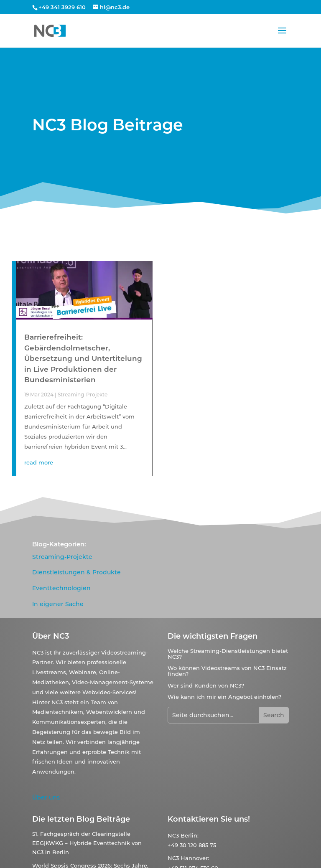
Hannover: (195, 858)
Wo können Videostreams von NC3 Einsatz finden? (227, 671)
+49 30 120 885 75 (192, 845)
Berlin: (190, 835)
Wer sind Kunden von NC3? (206, 685)
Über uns (46, 797)
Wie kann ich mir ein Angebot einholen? (224, 697)
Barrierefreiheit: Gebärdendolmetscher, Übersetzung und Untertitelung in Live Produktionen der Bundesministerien (83, 358)
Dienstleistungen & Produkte (76, 572)
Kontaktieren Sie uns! (209, 819)
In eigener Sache (58, 604)
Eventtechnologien (61, 588)
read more (39, 462)
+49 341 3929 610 (62, 7)
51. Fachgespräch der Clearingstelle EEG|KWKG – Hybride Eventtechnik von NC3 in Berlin (87, 843)
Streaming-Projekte (83, 395)
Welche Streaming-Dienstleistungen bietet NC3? (228, 654)
